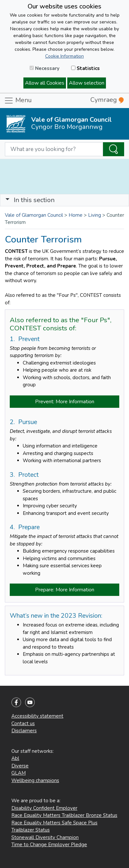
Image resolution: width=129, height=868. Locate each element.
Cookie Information (64, 56)
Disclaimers (24, 731)
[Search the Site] (114, 149)
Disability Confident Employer (44, 808)
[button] (7, 200)
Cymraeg (107, 100)
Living (95, 215)
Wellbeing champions (35, 780)
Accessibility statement (37, 716)
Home (76, 215)
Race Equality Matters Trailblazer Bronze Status (64, 815)
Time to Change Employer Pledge (49, 845)
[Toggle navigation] (64, 200)
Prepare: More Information (65, 590)
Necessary (45, 68)
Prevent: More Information (65, 402)
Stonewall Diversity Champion (45, 837)
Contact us (23, 723)
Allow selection (87, 83)
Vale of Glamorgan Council (34, 215)
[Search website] (54, 149)
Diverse (20, 766)
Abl (15, 758)
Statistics (85, 68)
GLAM (19, 773)
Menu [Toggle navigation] (18, 101)
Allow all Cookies (45, 83)
